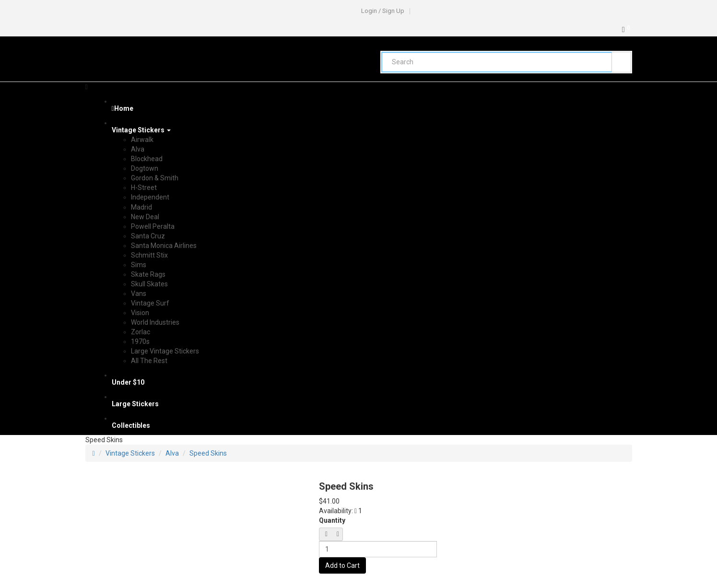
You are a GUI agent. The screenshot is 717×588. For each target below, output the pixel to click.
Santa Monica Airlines (164, 246)
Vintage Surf (150, 303)
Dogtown (145, 168)
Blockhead (147, 159)
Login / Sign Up (383, 11)
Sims (139, 265)
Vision (140, 313)
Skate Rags (148, 274)
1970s (140, 341)
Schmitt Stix (149, 255)
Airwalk (142, 140)
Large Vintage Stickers (165, 351)
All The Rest (149, 361)
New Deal (145, 217)
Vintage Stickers (130, 453)
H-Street (144, 188)
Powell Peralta (153, 226)
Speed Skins (208, 453)
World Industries (155, 322)
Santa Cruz (148, 236)
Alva (138, 149)
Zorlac (141, 332)
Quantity (332, 520)
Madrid (141, 207)
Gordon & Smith (155, 178)
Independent (150, 197)
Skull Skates (149, 284)
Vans (139, 294)
